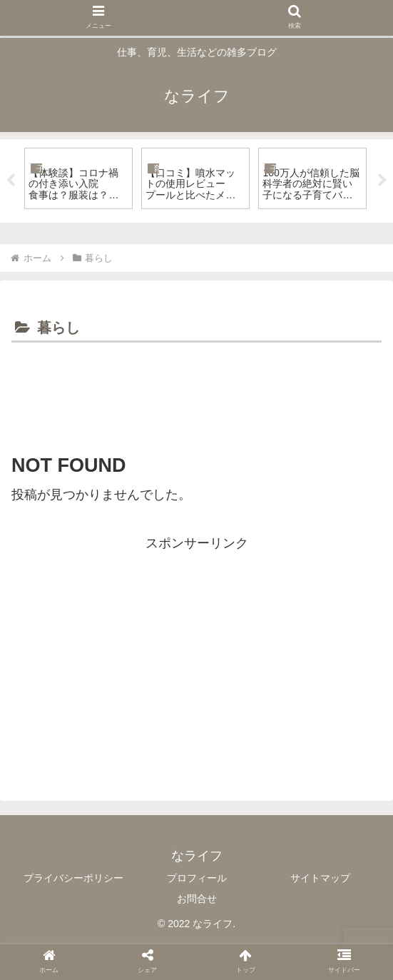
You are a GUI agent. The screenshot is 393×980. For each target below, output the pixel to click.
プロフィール (197, 878)
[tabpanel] (78, 178)
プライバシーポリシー (73, 878)
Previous (11, 181)
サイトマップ (320, 878)
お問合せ (197, 899)
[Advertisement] (196, 390)
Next (382, 181)
